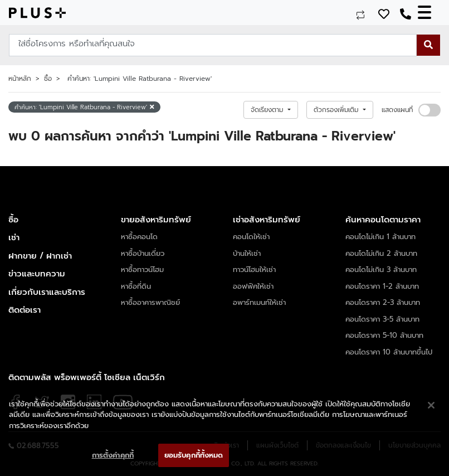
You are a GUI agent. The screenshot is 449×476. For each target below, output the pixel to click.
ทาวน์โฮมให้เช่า (254, 269)
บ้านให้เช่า (247, 253)
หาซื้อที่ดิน (136, 286)
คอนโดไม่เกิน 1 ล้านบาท (380, 237)
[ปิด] (431, 405)
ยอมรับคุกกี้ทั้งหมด (194, 455)
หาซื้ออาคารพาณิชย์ (150, 302)
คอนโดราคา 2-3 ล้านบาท (383, 302)
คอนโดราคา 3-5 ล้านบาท (382, 319)
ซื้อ (48, 79)
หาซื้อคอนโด (139, 237)
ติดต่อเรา (25, 310)
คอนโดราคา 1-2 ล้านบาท (382, 286)
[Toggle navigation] (429, 13)
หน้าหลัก (20, 79)
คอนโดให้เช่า (251, 237)
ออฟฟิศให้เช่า (253, 286)
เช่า (14, 237)
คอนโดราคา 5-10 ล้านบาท (384, 335)
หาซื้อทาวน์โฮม (142, 269)
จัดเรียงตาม (268, 110)
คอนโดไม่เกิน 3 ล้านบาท (381, 269)
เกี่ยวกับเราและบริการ (47, 292)
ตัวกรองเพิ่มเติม (337, 110)
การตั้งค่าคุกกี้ (113, 455)
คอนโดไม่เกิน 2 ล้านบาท (381, 253)
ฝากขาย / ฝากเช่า (40, 256)
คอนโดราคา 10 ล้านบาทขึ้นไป (389, 352)
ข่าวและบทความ (37, 274)
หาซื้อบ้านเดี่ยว (143, 253)
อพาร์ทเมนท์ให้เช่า (259, 302)
